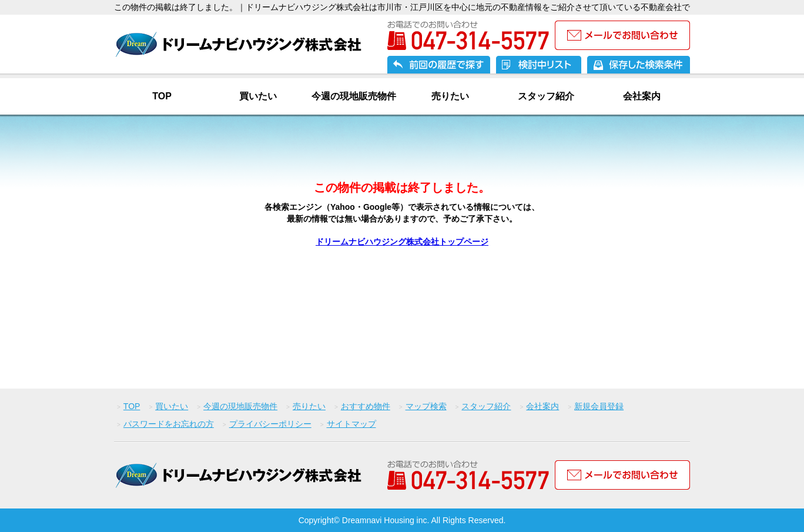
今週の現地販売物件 (354, 96)
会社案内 (642, 96)
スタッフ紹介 (546, 96)
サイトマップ (351, 424)
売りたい (450, 96)
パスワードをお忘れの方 (169, 424)
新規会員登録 (599, 406)
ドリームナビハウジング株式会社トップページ (402, 242)
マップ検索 (426, 406)
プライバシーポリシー (270, 424)
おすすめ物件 (366, 406)
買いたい (258, 96)
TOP (162, 96)
